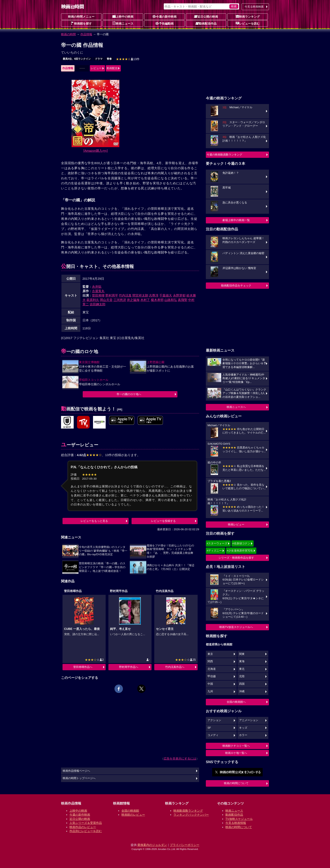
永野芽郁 (179, 295)
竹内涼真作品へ (175, 667)
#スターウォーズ (217, 543)
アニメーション (249, 720)
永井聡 (97, 287)
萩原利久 (93, 300)
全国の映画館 (130, 811)
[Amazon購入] (96, 151)
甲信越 (212, 676)
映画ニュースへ (236, 407)
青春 (109, 59)
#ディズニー (214, 551)
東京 (210, 654)
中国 (210, 684)
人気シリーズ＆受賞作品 (86, 823)
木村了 (145, 300)
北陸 (242, 676)
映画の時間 (68, 34)
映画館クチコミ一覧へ (236, 746)
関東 (242, 654)
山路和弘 (171, 300)
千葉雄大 (166, 295)
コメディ (213, 735)
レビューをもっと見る (94, 521)
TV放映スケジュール (239, 819)
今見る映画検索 (254, 7)
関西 (210, 661)
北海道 (212, 669)
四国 (242, 684)
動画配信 (112, 68)
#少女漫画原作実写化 (240, 551)
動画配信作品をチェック (236, 286)
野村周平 (112, 295)
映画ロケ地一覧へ (236, 753)
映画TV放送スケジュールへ (236, 627)
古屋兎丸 (98, 291)
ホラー (243, 735)
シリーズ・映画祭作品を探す (236, 558)
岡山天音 (106, 300)
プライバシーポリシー (185, 845)
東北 (242, 669)
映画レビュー (236, 524)
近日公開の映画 (206, 16)
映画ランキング (248, 16)
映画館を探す (81, 23)
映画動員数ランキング (188, 811)
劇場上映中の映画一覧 (236, 220)
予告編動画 (165, 23)
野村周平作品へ (129, 667)
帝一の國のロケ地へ (129, 394)
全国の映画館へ (236, 702)
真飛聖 (183, 300)
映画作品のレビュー (83, 827)
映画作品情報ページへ (76, 771)
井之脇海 (133, 300)
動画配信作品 (206, 23)
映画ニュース (123, 23)
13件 (128, 59)
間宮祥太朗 (140, 295)
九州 (210, 691)
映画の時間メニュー (81, 17)
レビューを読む (248, 23)
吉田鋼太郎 (98, 304)
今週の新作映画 (165, 16)
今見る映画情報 (236, 823)
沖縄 (242, 691)
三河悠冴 (120, 300)
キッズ (243, 728)
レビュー (96, 68)
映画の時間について (236, 783)
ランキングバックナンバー (191, 815)
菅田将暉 (98, 295)
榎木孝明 (157, 300)
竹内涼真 (125, 295)
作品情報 (86, 34)
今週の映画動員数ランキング (224, 155)
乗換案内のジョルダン (152, 845)
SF (209, 728)
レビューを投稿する (163, 521)
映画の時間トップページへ (79, 778)
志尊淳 (154, 295)
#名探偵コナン (241, 543)
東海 (242, 661)
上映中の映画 (123, 16)
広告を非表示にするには (180, 759)
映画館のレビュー (133, 815)
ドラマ (99, 59)
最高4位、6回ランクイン (77, 59)
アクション (214, 720)
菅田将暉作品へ (83, 667)
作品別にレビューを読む (86, 831)
